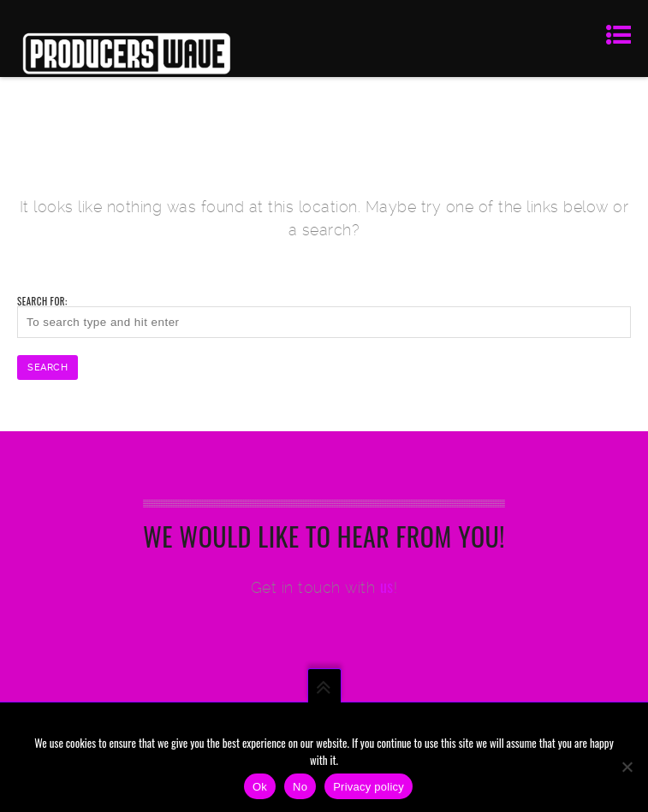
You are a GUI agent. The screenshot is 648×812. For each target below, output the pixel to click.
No (300, 787)
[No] (627, 767)
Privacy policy (369, 787)
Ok (260, 787)
